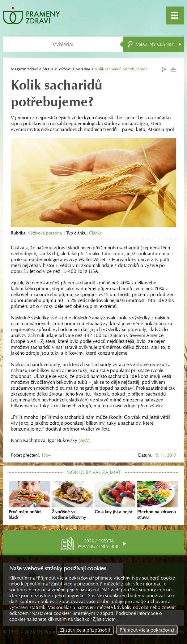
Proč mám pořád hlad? (29, 501)
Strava (48, 69)
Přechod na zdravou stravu (158, 501)
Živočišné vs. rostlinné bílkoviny (72, 501)
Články (96, 233)
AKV (85, 440)
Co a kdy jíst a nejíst (115, 498)
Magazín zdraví (24, 69)
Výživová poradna (74, 69)
